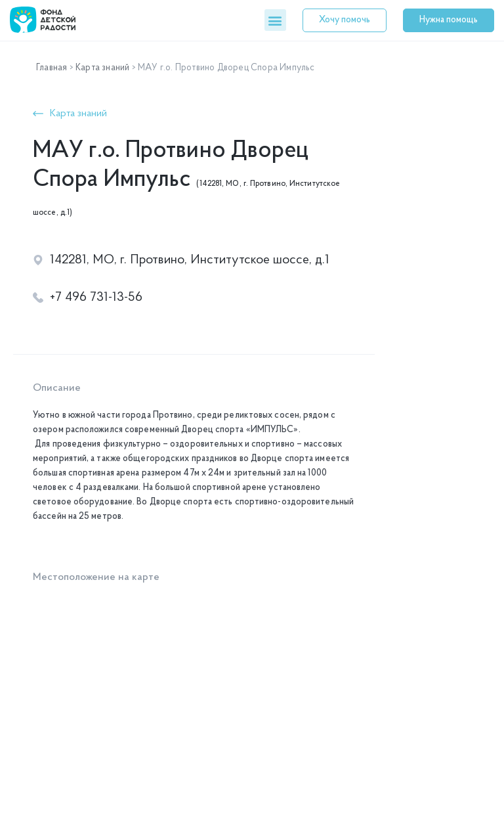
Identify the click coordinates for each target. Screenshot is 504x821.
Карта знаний (102, 68)
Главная (52, 68)
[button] (275, 20)
